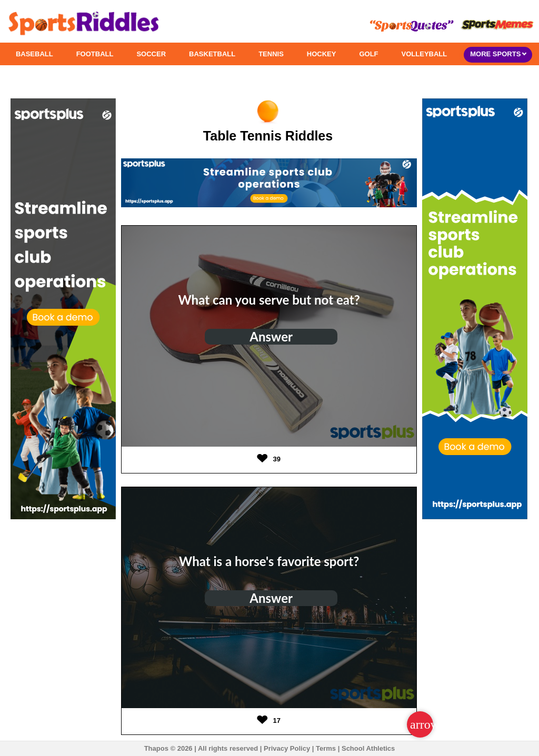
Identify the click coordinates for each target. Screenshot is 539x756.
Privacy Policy (287, 748)
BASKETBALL (212, 54)
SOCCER (151, 54)
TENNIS (271, 54)
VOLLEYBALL (425, 54)
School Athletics (368, 748)
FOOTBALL (95, 54)
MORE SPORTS (498, 54)
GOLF (368, 54)
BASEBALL (34, 54)
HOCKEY (322, 54)
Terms (326, 748)
